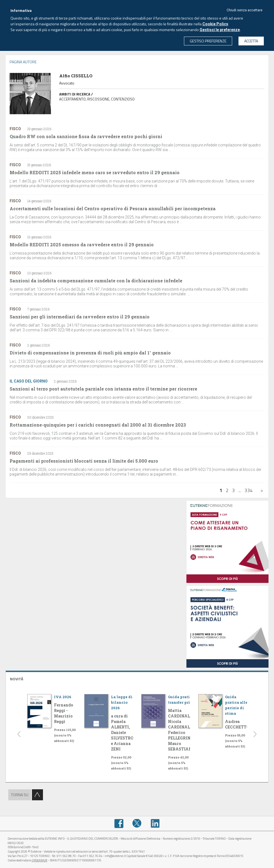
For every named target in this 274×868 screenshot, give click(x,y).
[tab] (137, 678)
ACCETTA (251, 41)
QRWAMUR (40, 860)
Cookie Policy (215, 24)
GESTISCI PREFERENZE (208, 41)
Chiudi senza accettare (245, 10)
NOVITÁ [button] (17, 679)
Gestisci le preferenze (220, 30)
